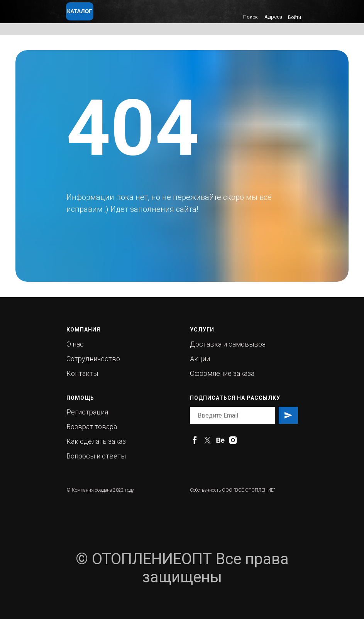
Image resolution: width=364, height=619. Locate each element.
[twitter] (207, 440)
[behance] (220, 440)
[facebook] (195, 440)
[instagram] (233, 440)
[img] (127, 14)
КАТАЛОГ (80, 11)
